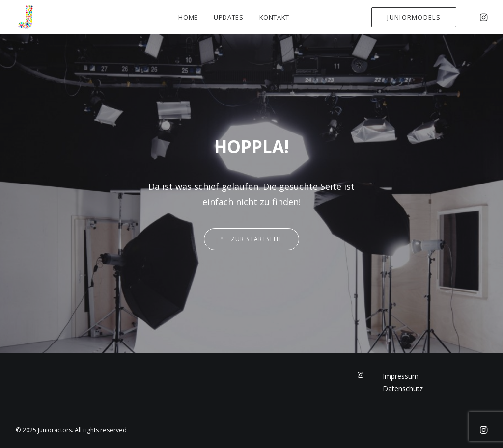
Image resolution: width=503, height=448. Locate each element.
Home (188, 17)
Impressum (401, 376)
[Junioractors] (26, 17)
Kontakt (275, 17)
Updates (229, 17)
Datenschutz (403, 388)
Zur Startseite (251, 239)
